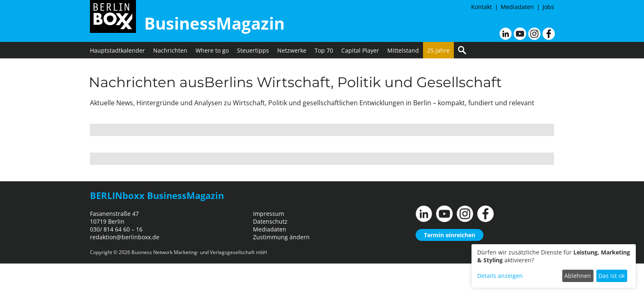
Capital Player (360, 50)
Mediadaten (517, 7)
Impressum (269, 214)
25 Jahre (438, 50)
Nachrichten (170, 50)
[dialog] (554, 266)
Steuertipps (253, 50)
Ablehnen (578, 276)
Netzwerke (292, 50)
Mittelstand (403, 50)
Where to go (212, 50)
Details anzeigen (500, 276)
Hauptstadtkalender (117, 50)
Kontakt (482, 7)
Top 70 (324, 50)
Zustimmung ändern (281, 237)
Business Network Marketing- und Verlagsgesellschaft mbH (199, 252)
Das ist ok (612, 276)
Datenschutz (270, 221)
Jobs (548, 7)
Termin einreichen (450, 235)
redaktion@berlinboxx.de (125, 237)
